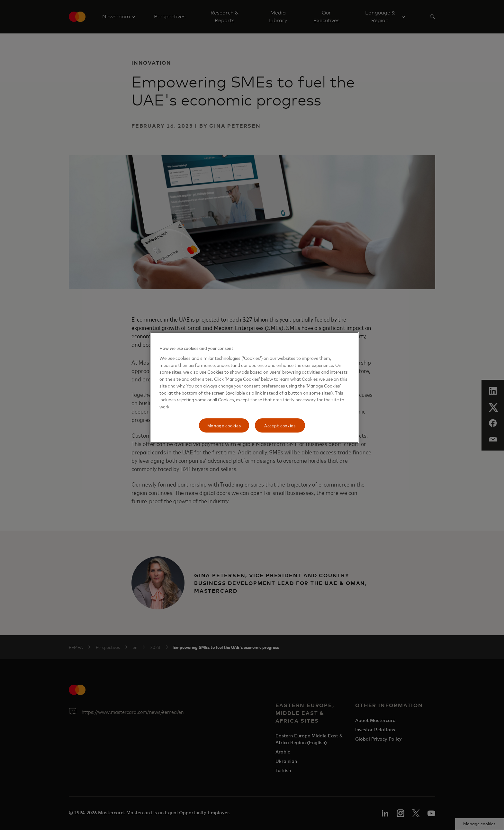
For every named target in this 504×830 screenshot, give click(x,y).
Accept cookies (280, 425)
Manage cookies (224, 425)
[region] (254, 388)
